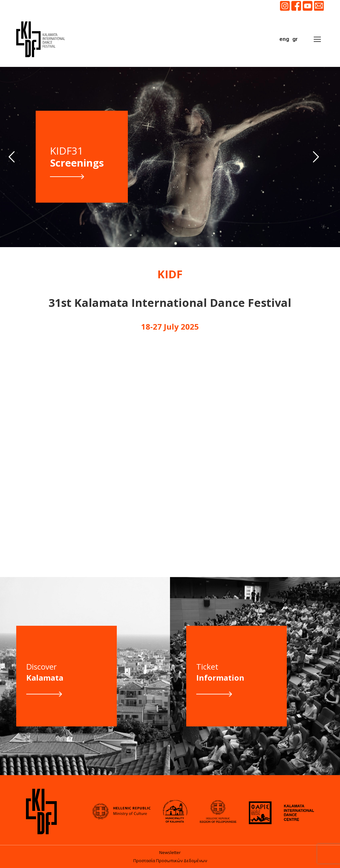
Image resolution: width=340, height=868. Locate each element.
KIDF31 (77, 157)
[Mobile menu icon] (317, 39)
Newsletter (170, 852)
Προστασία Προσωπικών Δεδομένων (170, 861)
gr (295, 39)
